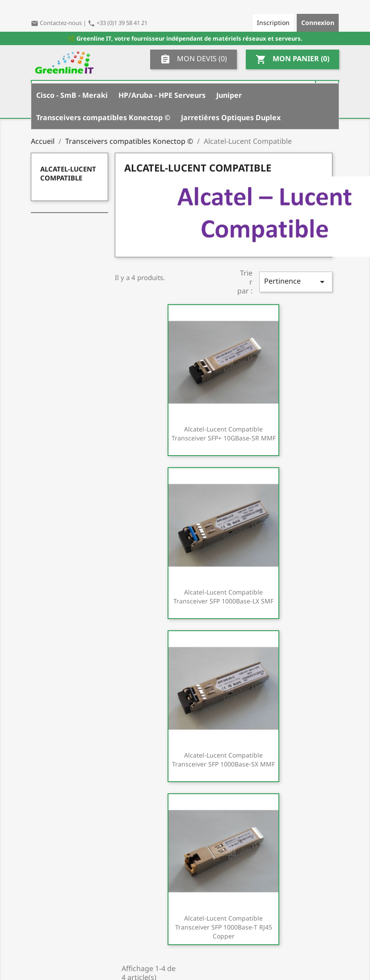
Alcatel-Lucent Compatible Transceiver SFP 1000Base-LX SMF (223, 597)
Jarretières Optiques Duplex (231, 117)
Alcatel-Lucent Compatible (68, 173)
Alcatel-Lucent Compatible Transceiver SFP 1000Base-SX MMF (223, 760)
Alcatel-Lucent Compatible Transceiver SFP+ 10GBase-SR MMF (224, 433)
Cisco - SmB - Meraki (72, 95)
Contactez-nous (57, 23)
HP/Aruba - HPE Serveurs (162, 95)
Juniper (229, 95)
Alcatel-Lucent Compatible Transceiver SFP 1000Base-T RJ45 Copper (224, 927)
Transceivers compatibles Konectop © (103, 117)
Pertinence (296, 282)
